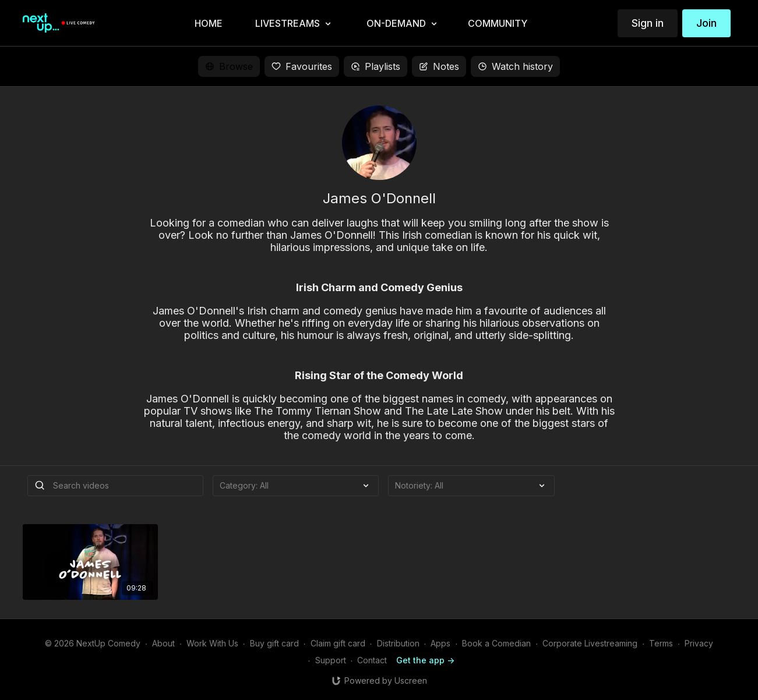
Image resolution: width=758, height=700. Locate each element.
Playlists (376, 66)
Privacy (699, 643)
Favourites (302, 66)
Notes (439, 66)
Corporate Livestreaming (590, 643)
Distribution (398, 643)
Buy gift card (274, 643)
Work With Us (212, 643)
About (163, 643)
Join (706, 23)
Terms (661, 643)
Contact (372, 660)
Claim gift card (338, 643)
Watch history (515, 66)
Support (331, 660)
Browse (229, 66)
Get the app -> (425, 660)
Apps (440, 643)
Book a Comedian (496, 643)
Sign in (648, 23)
